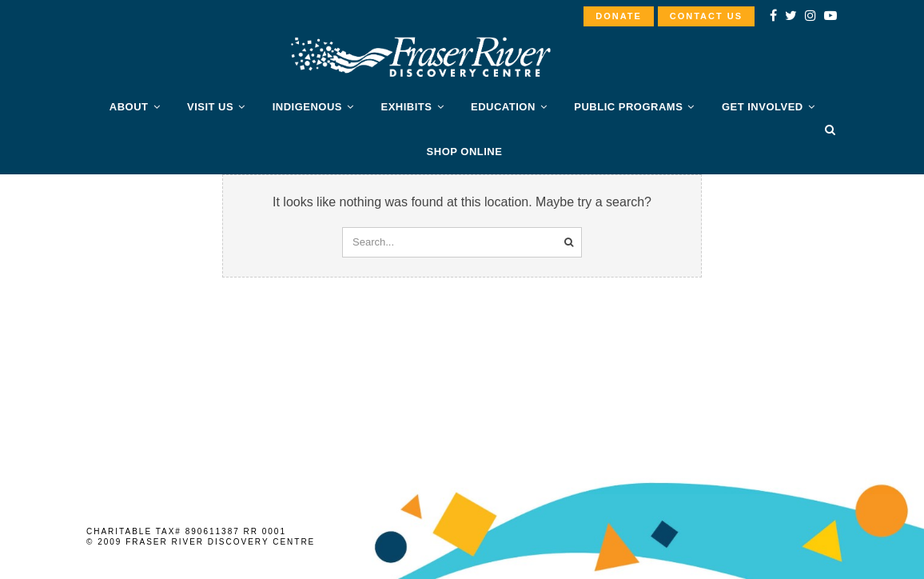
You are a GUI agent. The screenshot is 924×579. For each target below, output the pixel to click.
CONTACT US (706, 16)
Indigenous (307, 107)
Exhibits (407, 107)
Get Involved (763, 107)
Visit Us (210, 107)
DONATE (619, 16)
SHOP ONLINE (465, 152)
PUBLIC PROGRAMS (628, 107)
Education (503, 107)
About (129, 107)
